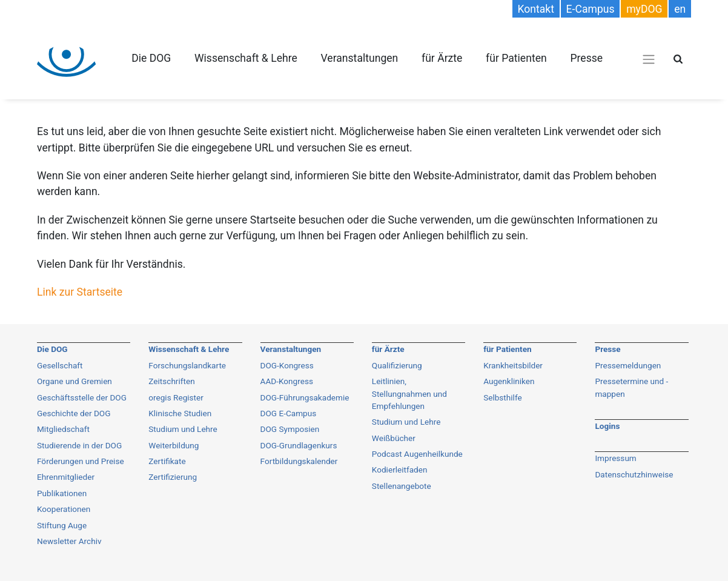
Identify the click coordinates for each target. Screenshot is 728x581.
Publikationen (62, 493)
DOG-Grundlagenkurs (299, 445)
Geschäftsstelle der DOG (82, 397)
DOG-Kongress (287, 365)
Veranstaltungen (359, 58)
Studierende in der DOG (79, 445)
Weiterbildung (174, 445)
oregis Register (176, 397)
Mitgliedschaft (63, 429)
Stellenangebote (402, 486)
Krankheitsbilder (513, 365)
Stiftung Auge (62, 525)
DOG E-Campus (289, 413)
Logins (607, 426)
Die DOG (151, 58)
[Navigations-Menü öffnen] (649, 59)
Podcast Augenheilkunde (417, 454)
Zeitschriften (171, 381)
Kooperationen (64, 509)
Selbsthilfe (503, 397)
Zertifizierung (173, 477)
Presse (586, 58)
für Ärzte (442, 58)
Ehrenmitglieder (66, 477)
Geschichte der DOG (74, 413)
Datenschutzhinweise (634, 474)
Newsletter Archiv (69, 541)
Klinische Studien (180, 413)
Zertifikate (167, 461)
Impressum (615, 458)
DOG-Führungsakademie (305, 397)
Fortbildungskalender (299, 461)
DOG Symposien (290, 429)
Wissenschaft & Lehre (246, 58)
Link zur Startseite (80, 292)
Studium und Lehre (183, 429)
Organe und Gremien (74, 381)
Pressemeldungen (628, 365)
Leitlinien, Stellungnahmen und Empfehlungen (409, 393)
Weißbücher (394, 438)
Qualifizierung (397, 365)
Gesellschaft (60, 365)
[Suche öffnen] (678, 59)
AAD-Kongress (287, 381)
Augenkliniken (509, 381)
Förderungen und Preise (81, 461)
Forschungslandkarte (187, 365)
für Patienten (516, 58)
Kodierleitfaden (400, 470)
